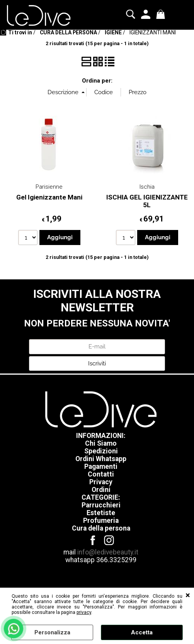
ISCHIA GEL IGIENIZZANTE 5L (147, 201)
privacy (84, 612)
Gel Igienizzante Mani (49, 197)
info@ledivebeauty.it (108, 552)
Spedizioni (101, 451)
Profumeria (101, 521)
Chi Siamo (101, 443)
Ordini (101, 490)
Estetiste (101, 513)
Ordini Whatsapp (101, 459)
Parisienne (49, 187)
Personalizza (52, 632)
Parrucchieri (101, 505)
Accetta (142, 632)
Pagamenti (101, 467)
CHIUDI (188, 595)
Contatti (101, 474)
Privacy (101, 482)
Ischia (147, 187)
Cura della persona (101, 528)
